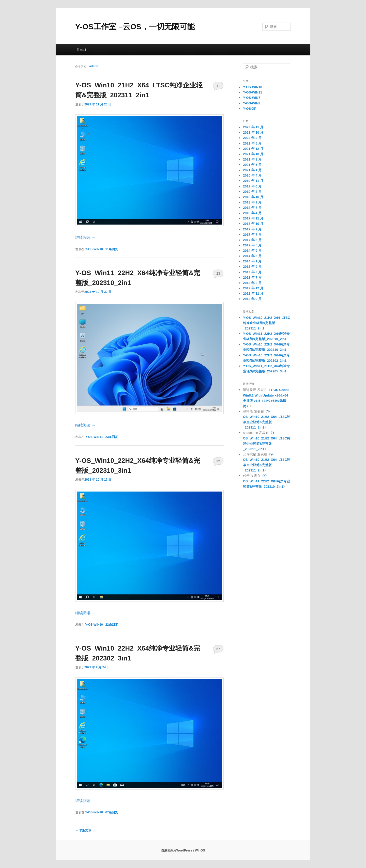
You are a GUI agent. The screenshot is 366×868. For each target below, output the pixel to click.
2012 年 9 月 (252, 299)
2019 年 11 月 (253, 181)
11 (218, 86)
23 (218, 273)
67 (218, 649)
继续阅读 (85, 237)
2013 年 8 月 (252, 272)
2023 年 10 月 (253, 132)
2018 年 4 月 (252, 213)
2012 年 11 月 (253, 294)
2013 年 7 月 (252, 278)
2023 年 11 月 (253, 127)
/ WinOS (199, 850)
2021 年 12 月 (253, 149)
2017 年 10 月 (253, 224)
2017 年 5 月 (252, 245)
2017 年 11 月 (253, 218)
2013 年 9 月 (252, 267)
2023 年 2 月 (252, 138)
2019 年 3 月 (252, 192)
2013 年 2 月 (252, 283)
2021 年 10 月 (253, 154)
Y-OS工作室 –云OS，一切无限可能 (135, 27)
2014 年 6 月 (252, 256)
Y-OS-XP (250, 109)
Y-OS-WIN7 (252, 98)
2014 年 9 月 (252, 251)
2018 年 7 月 (252, 208)
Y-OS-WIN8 (252, 103)
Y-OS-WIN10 (94, 249)
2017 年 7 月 (252, 235)
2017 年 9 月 (252, 229)
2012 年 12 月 (253, 288)
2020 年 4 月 (252, 175)
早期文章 (83, 830)
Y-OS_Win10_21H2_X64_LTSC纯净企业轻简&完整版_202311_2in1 (266, 323)
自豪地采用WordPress (177, 850)
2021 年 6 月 (252, 165)
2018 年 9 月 (252, 202)
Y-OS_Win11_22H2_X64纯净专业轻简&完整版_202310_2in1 (266, 481)
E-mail (81, 50)
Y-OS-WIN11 (94, 437)
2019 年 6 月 (252, 186)
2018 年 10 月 (253, 197)
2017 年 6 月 (252, 240)
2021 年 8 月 (252, 159)
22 (218, 461)
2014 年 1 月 (252, 261)
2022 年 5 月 (252, 143)
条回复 (112, 249)
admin (94, 66)
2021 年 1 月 (252, 170)
